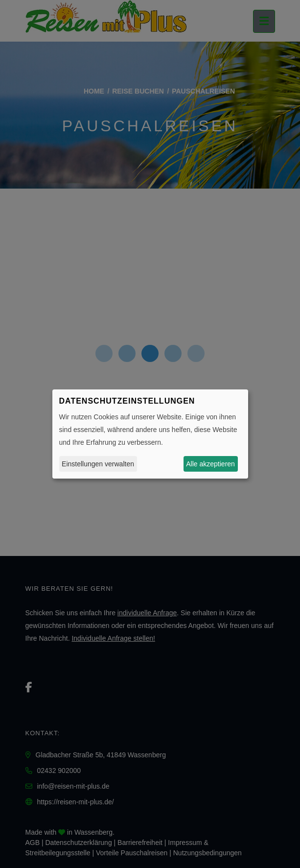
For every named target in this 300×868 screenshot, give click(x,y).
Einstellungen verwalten (98, 464)
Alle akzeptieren (210, 464)
